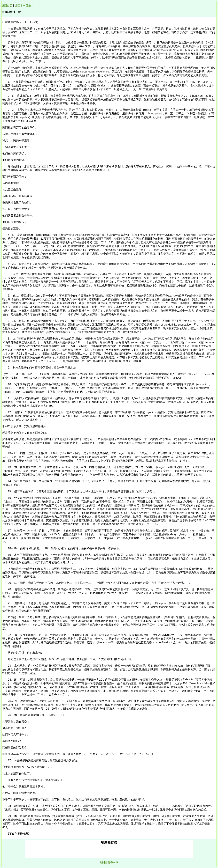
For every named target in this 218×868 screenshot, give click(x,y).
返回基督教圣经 (109, 862)
